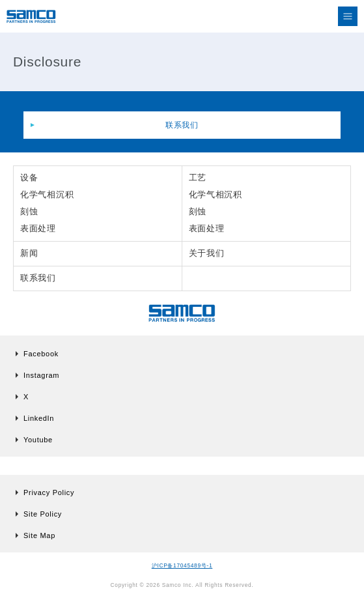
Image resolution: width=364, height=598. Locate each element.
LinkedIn (39, 418)
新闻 (29, 253)
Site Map (39, 535)
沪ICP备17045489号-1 (182, 565)
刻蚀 (29, 211)
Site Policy (43, 514)
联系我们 (182, 125)
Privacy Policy (49, 492)
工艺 (198, 178)
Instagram (41, 375)
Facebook (41, 354)
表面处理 (38, 228)
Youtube (38, 440)
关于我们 (207, 253)
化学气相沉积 (47, 194)
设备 (29, 178)
